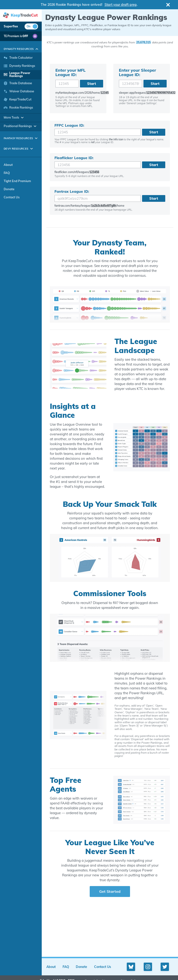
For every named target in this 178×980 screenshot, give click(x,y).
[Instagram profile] (148, 967)
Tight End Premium (17, 181)
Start (92, 84)
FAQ (7, 173)
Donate (9, 189)
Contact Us (12, 197)
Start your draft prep (121, 5)
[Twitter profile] (165, 967)
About (8, 165)
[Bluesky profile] (131, 967)
